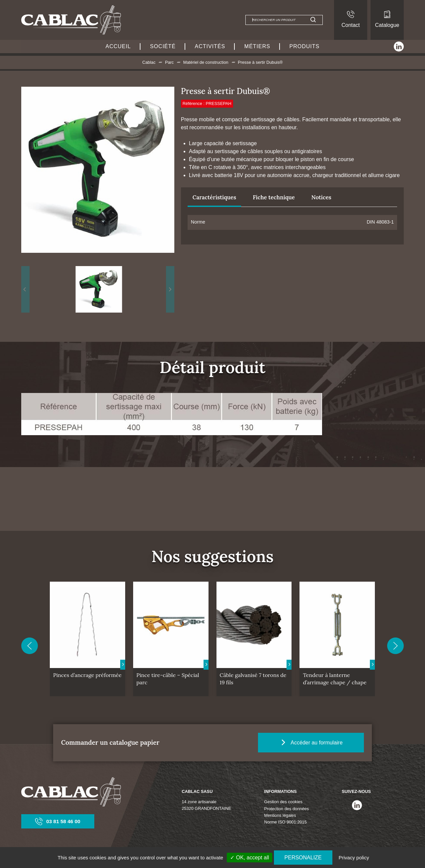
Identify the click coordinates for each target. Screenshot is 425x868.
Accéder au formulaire (319, 742)
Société (163, 46)
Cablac (149, 62)
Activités (210, 46)
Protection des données (287, 809)
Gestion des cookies (283, 802)
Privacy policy (354, 858)
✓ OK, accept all (250, 858)
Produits (305, 46)
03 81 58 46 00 (58, 821)
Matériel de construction (206, 62)
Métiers (257, 46)
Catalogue (387, 19)
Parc (169, 62)
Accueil (118, 46)
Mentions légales (280, 815)
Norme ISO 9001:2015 (286, 822)
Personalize (303, 858)
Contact (350, 19)
